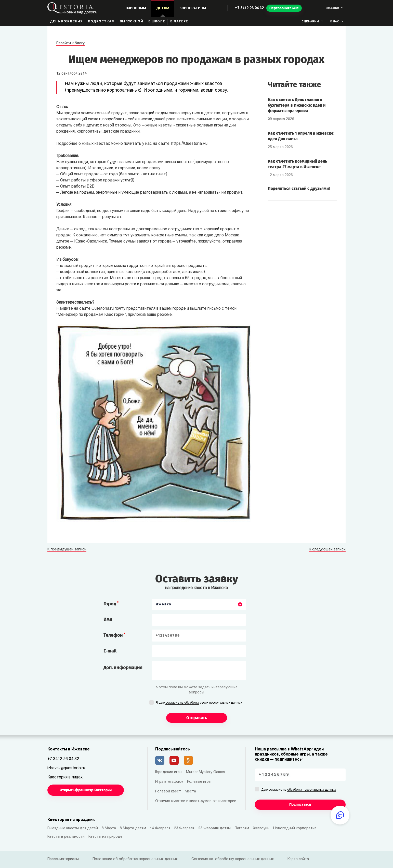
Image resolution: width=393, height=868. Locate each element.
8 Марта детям (133, 828)
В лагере (179, 22)
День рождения (66, 22)
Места (190, 792)
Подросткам (101, 22)
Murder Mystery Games (206, 772)
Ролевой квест (168, 792)
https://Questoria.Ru (189, 144)
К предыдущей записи (67, 550)
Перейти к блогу (70, 43)
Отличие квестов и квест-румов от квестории (196, 801)
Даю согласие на (299, 790)
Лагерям (242, 828)
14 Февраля (160, 828)
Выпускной (132, 22)
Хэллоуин (261, 828)
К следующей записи (327, 550)
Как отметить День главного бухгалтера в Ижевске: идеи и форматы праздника (297, 105)
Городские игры (169, 772)
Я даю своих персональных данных (199, 703)
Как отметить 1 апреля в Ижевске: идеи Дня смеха (301, 136)
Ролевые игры (199, 782)
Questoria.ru (103, 309)
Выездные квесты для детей (73, 828)
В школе (157, 22)
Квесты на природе (105, 837)
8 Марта (109, 828)
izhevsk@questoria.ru (66, 768)
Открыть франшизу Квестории (86, 790)
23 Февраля (184, 828)
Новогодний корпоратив (295, 828)
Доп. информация (123, 667)
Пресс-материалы (63, 859)
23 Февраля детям (214, 828)
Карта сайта (298, 859)
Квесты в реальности (66, 837)
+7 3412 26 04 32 (249, 8)
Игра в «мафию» (169, 782)
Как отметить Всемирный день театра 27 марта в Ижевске (297, 164)
